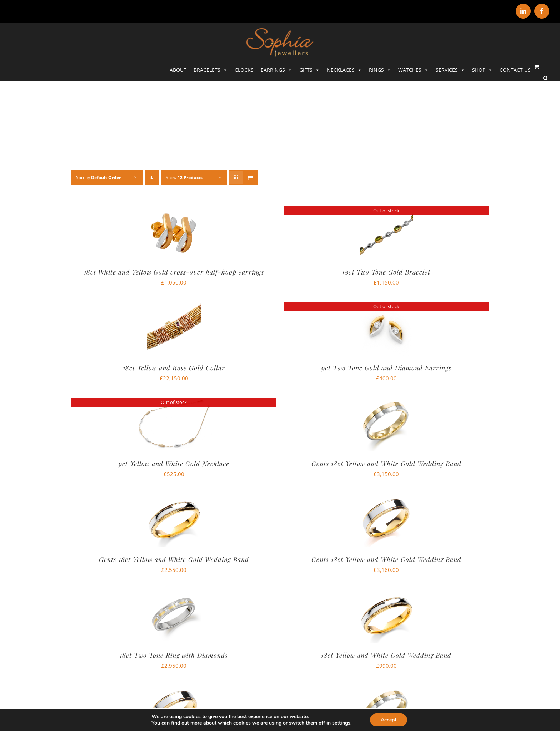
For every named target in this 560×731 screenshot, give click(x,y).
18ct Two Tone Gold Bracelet (386, 272)
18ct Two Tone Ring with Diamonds (174, 655)
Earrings (276, 70)
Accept (389, 720)
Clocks (244, 70)
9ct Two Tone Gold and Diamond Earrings (386, 368)
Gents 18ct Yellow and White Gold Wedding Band (386, 464)
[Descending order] (152, 177)
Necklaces (344, 70)
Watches (413, 70)
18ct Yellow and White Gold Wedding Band (386, 655)
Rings (380, 70)
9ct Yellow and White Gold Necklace (174, 464)
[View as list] (250, 177)
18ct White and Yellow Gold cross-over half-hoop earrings (174, 272)
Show (184, 177)
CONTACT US (515, 70)
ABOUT (178, 70)
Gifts (309, 70)
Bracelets (211, 70)
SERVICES (450, 70)
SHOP (482, 70)
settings (341, 723)
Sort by (98, 177)
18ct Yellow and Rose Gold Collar (174, 368)
